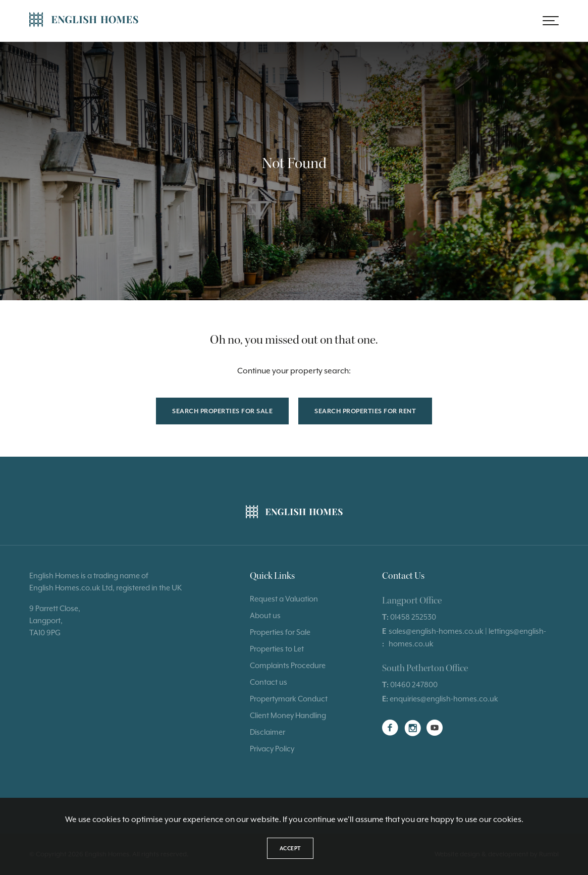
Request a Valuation (284, 599)
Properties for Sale (280, 632)
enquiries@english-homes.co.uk (444, 699)
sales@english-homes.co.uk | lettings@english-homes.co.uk (467, 637)
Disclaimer (268, 732)
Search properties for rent (365, 411)
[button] (551, 21)
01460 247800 (414, 685)
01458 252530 (413, 617)
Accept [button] (290, 848)
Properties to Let (277, 649)
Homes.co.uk (78, 588)
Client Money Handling (288, 715)
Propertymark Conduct (289, 699)
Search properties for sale (222, 411)
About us (265, 615)
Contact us (269, 682)
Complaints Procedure (288, 665)
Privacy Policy (272, 749)
